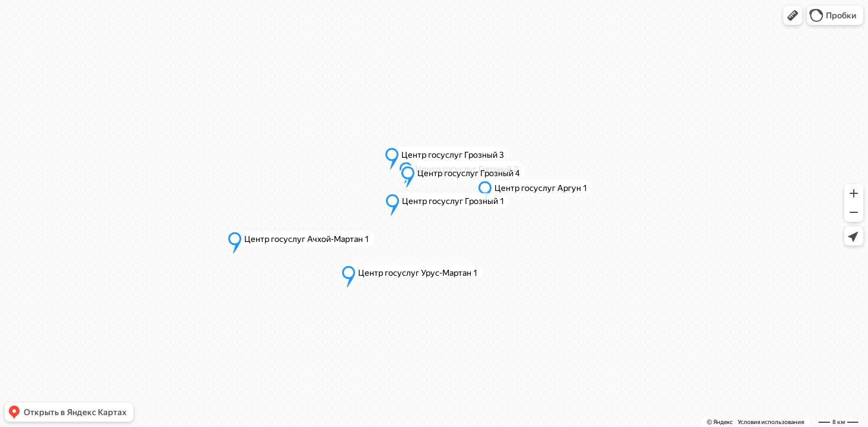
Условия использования (771, 422)
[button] (793, 15)
